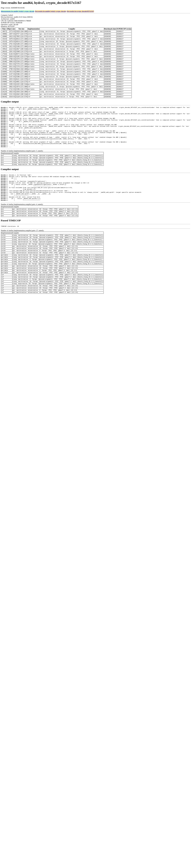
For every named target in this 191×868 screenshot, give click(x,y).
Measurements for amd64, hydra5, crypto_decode (18, 11)
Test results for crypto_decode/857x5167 (80, 11)
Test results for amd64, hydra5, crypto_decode (50, 11)
